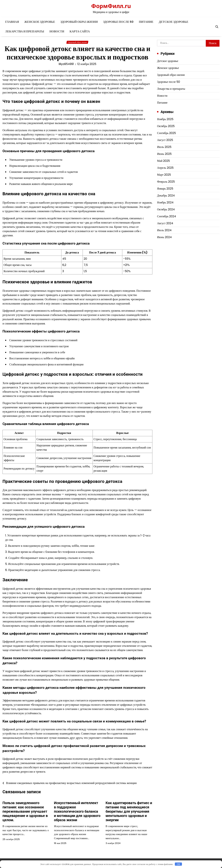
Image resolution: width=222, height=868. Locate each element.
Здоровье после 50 (118, 22)
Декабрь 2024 (166, 196)
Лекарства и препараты (25, 31)
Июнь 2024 (164, 237)
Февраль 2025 (166, 182)
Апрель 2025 (165, 168)
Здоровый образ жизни (79, 22)
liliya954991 (66, 64)
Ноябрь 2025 (165, 119)
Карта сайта (80, 31)
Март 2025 (164, 175)
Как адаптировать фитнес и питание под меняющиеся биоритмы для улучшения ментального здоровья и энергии (129, 811)
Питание (146, 22)
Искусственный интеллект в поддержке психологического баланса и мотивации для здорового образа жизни (77, 811)
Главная (12, 22)
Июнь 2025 (164, 154)
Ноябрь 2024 (165, 202)
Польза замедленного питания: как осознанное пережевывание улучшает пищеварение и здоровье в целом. (25, 811)
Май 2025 (163, 161)
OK (178, 864)
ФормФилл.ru (111, 6)
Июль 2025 (164, 147)
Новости (57, 31)
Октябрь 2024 (166, 209)
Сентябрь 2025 (166, 133)
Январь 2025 (165, 189)
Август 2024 (165, 223)
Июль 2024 (164, 230)
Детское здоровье (174, 22)
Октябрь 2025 (166, 126)
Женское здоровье (40, 22)
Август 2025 (165, 140)
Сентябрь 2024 (167, 216)
